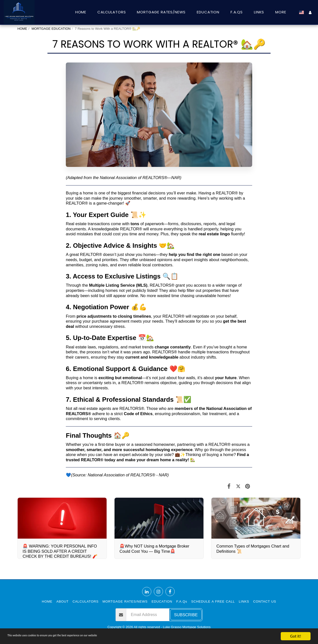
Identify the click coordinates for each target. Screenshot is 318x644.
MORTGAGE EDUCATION (51, 29)
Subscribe (186, 615)
